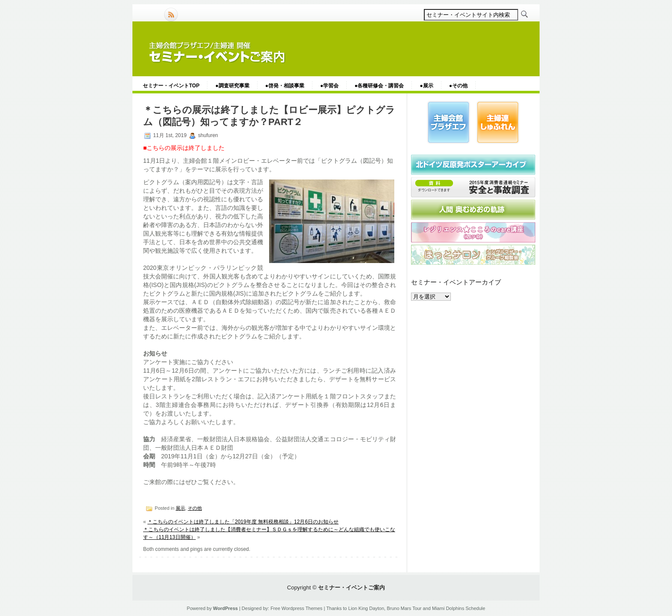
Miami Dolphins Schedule (459, 608)
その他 (195, 508)
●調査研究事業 (232, 86)
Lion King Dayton (366, 608)
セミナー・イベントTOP (171, 86)
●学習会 (329, 86)
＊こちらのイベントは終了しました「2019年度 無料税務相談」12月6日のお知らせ (243, 522)
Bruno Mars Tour (404, 608)
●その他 (458, 86)
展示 (180, 508)
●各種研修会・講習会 (379, 86)
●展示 (426, 86)
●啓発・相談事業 (285, 86)
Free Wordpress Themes (296, 608)
